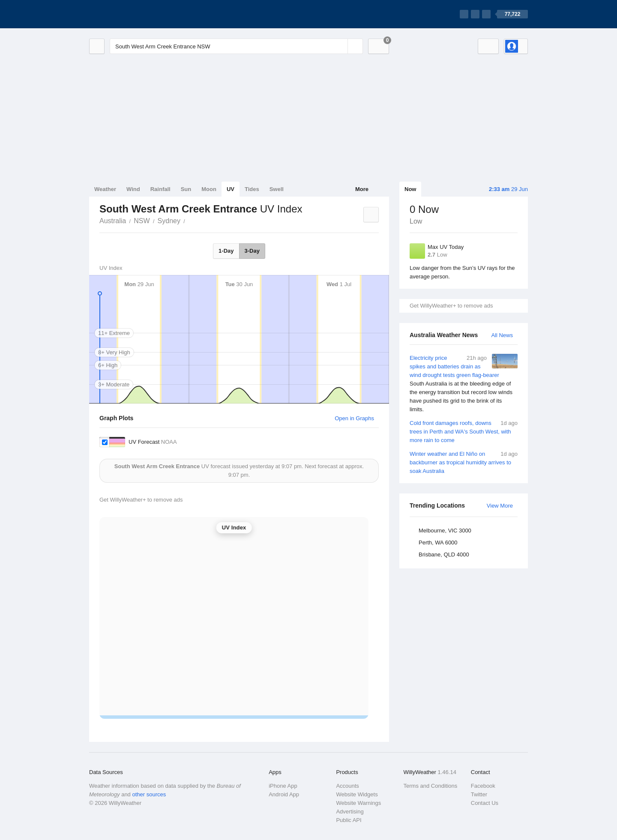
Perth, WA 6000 (438, 543)
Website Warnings (358, 803)
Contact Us (485, 803)
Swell (277, 189)
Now (410, 189)
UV (231, 189)
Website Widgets (357, 794)
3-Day (252, 251)
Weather (105, 189)
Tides (252, 189)
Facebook (483, 786)
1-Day (226, 251)
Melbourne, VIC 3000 (445, 531)
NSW (142, 221)
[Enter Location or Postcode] (236, 46)
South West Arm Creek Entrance (190, 220)
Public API (349, 820)
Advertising (350, 812)
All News (502, 335)
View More (500, 506)
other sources (149, 794)
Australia (113, 221)
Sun (186, 189)
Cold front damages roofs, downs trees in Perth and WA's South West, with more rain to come (464, 431)
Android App (284, 794)
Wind (133, 189)
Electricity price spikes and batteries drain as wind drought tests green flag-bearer (464, 384)
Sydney (169, 221)
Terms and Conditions (431, 786)
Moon (209, 189)
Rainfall (160, 189)
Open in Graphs (354, 418)
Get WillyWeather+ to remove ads (451, 306)
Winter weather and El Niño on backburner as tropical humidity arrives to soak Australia (464, 462)
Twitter (479, 794)
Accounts (347, 786)
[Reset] (340, 46)
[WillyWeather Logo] (129, 14)
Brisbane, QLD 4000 (444, 555)
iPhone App (283, 786)
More (362, 189)
